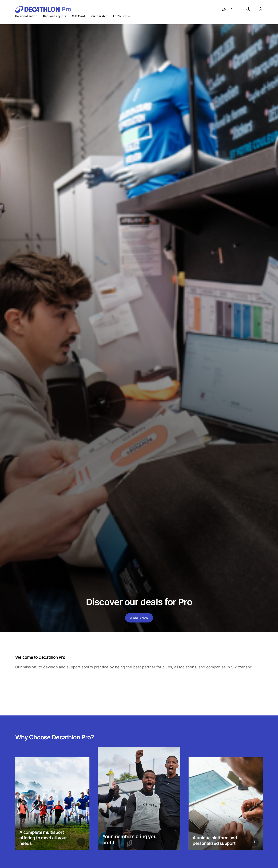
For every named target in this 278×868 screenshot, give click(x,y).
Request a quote (55, 16)
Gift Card (78, 16)
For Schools (121, 16)
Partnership (99, 16)
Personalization (26, 16)
